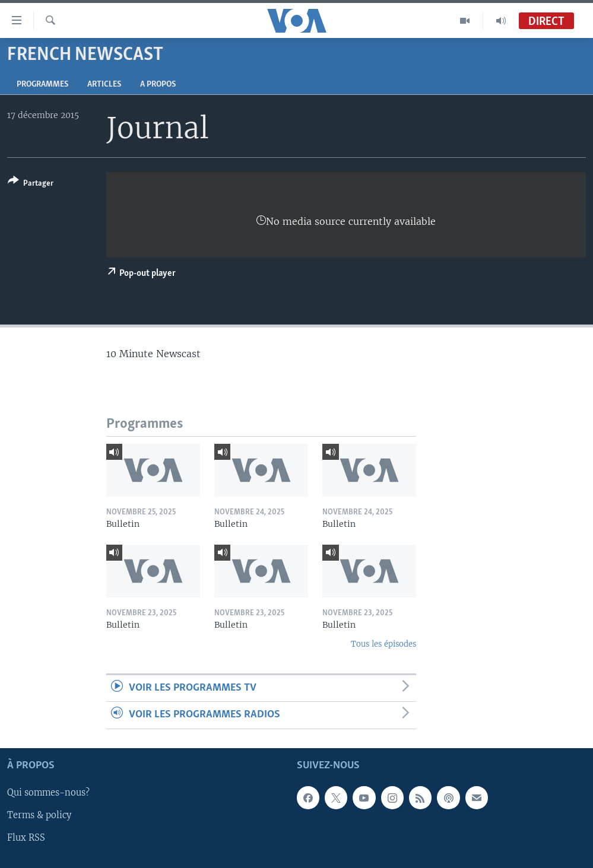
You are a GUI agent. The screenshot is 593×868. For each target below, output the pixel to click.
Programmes (42, 85)
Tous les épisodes (383, 644)
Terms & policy (39, 815)
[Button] (31, 184)
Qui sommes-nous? (48, 793)
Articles (104, 85)
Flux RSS (26, 838)
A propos (158, 85)
